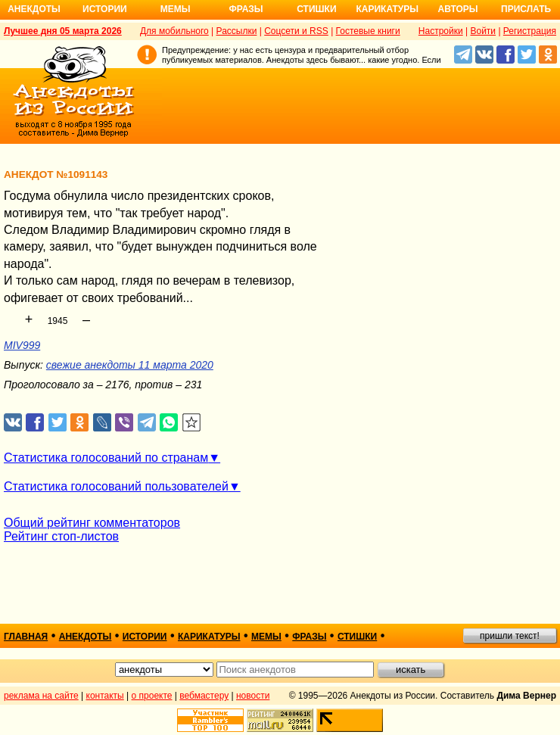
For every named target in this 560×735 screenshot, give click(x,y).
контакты (105, 696)
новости (253, 696)
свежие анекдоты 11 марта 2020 (130, 365)
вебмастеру (204, 696)
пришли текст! (510, 636)
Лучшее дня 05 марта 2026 (63, 31)
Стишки (316, 9)
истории (145, 637)
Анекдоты (34, 9)
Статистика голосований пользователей (116, 486)
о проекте (152, 696)
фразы (309, 637)
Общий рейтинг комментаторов (92, 523)
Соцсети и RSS (296, 31)
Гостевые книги (368, 31)
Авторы (458, 9)
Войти (483, 31)
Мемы (176, 9)
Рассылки (237, 31)
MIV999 (22, 345)
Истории (105, 9)
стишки (357, 637)
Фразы (246, 9)
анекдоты (86, 637)
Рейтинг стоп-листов (61, 536)
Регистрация (530, 31)
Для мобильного (174, 31)
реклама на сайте (41, 696)
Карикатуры (387, 9)
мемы (266, 637)
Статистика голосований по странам (106, 458)
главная (26, 637)
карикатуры (209, 637)
